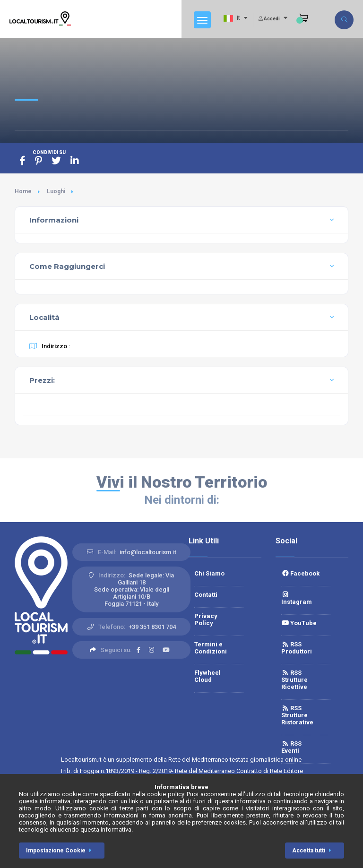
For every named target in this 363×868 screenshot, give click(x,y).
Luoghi (56, 191)
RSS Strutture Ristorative (297, 715)
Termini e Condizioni (211, 648)
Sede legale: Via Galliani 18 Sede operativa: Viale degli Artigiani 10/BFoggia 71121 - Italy (134, 589)
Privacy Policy (206, 619)
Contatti (206, 595)
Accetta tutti (313, 851)
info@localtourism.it (148, 552)
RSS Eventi (291, 747)
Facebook (300, 573)
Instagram (297, 598)
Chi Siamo (209, 573)
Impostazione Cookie (60, 851)
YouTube (299, 623)
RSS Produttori (297, 648)
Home (23, 191)
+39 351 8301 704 (152, 627)
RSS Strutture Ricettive (294, 680)
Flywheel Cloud (207, 676)
